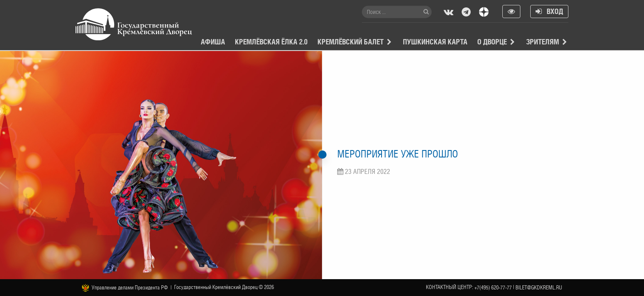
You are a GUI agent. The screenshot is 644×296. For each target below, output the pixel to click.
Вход (549, 11)
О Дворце (492, 42)
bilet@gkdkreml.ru (539, 288)
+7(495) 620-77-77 (493, 288)
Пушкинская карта (435, 42)
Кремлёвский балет (351, 42)
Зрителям (543, 42)
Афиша (213, 42)
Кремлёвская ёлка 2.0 (271, 42)
